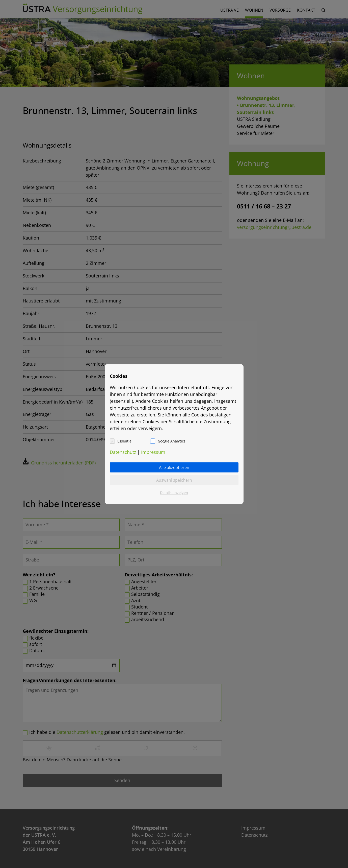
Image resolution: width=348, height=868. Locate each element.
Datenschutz (123, 452)
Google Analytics (172, 441)
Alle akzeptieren (174, 467)
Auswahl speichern (174, 480)
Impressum (153, 452)
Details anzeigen (174, 492)
